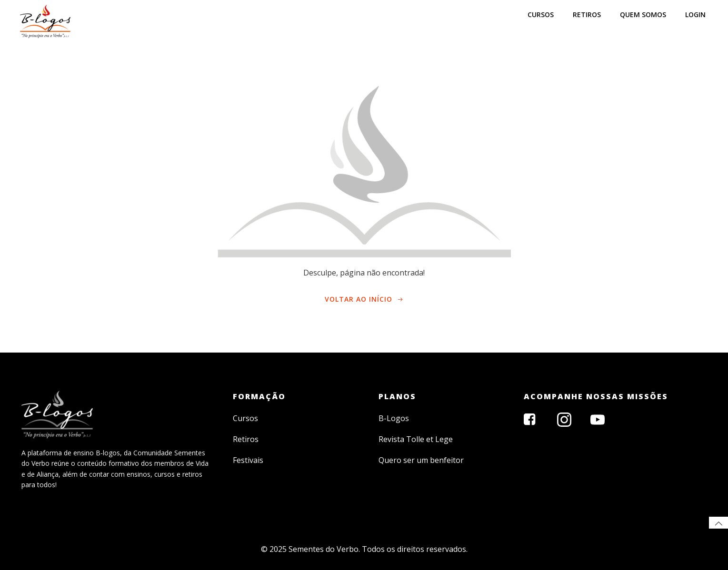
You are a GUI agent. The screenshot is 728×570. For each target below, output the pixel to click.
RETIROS (587, 15)
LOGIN (695, 15)
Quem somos (643, 15)
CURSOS (541, 15)
